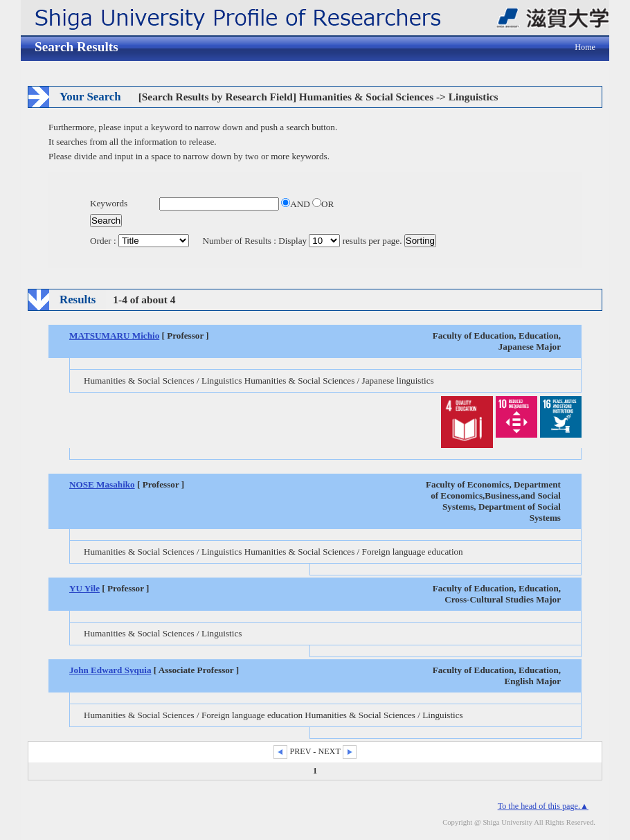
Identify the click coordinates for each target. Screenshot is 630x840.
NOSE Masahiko (102, 484)
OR (323, 204)
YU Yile (84, 588)
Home (585, 47)
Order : (141, 241)
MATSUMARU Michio (114, 336)
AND (297, 204)
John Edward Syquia (110, 670)
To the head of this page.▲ (543, 806)
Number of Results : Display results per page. (304, 241)
